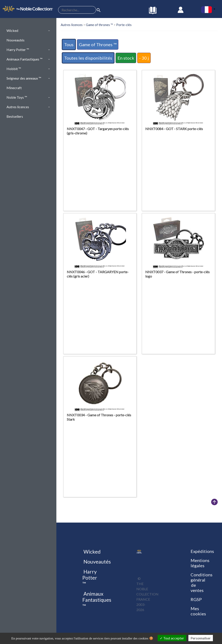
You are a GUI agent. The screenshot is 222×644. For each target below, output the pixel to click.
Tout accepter (172, 638)
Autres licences (72, 25)
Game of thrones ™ (99, 25)
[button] (28, 31)
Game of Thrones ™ (98, 44)
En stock (126, 58)
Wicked (91, 552)
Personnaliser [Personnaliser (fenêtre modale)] (201, 638)
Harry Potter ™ (90, 578)
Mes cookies (198, 611)
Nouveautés (97, 562)
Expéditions (202, 551)
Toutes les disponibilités (88, 58)
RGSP (196, 599)
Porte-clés (124, 25)
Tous (69, 44)
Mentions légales (200, 563)
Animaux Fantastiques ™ (97, 600)
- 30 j (144, 58)
